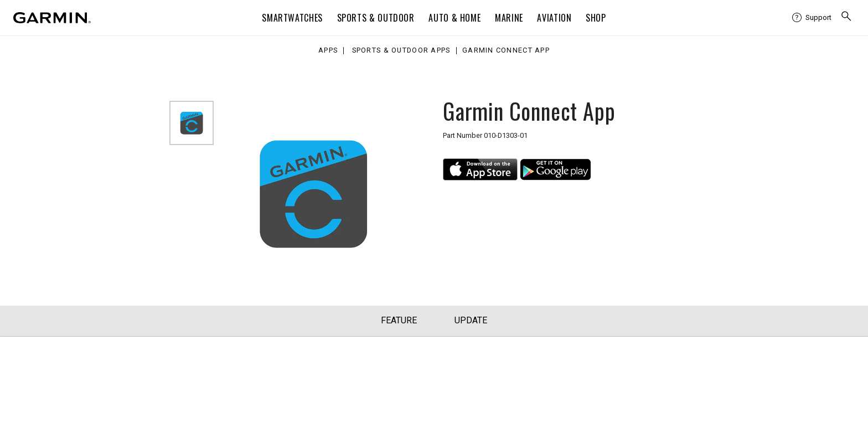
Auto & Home (454, 18)
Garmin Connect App (506, 51)
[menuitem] (812, 18)
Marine (509, 18)
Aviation (554, 18)
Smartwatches (292, 18)
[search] (846, 17)
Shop (596, 18)
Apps (328, 51)
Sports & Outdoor (376, 18)
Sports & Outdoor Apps (401, 51)
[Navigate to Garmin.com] (52, 18)
